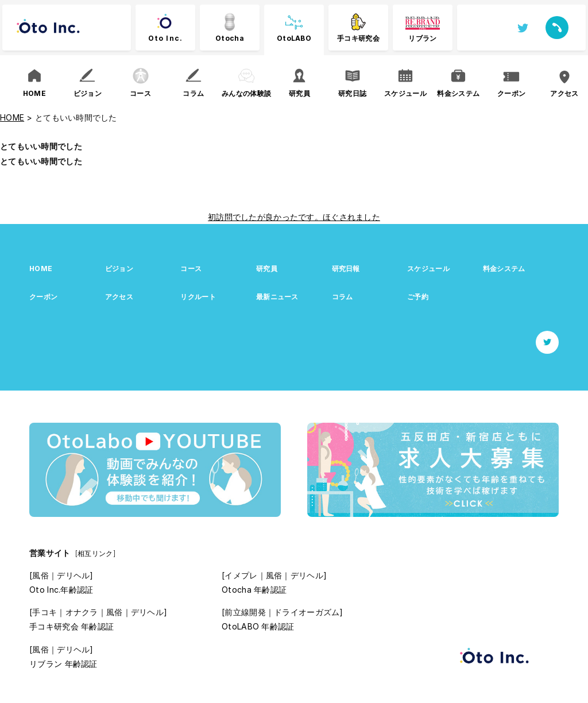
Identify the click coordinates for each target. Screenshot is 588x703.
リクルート (198, 297)
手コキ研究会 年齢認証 (71, 626)
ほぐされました (351, 217)
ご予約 (418, 297)
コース (191, 269)
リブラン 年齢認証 (63, 664)
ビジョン (119, 269)
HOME (41, 269)
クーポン (43, 297)
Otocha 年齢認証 (254, 590)
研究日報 (346, 269)
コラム (343, 297)
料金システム (504, 269)
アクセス (119, 297)
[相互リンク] (95, 553)
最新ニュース (277, 297)
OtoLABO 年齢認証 (258, 626)
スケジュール (428, 269)
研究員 (267, 269)
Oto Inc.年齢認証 (61, 590)
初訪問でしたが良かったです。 (265, 217)
